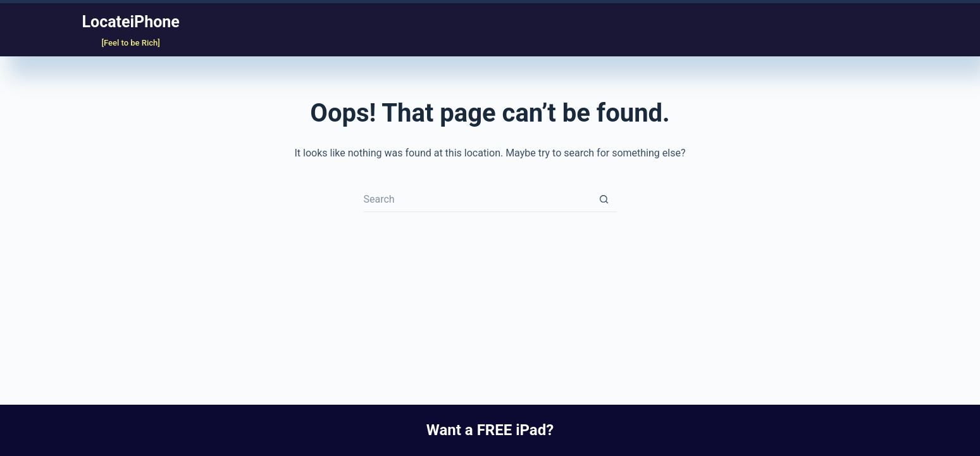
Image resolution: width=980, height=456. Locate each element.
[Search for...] (478, 199)
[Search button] (604, 199)
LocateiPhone (131, 22)
